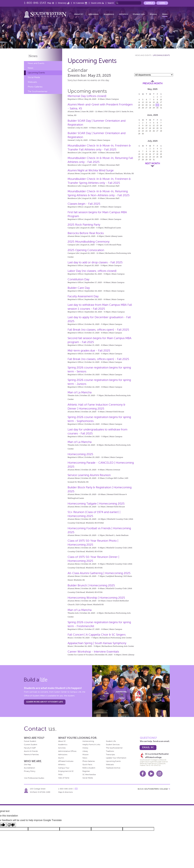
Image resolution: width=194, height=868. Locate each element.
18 (139, 105)
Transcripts (110, 755)
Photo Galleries (35, 87)
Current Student (31, 745)
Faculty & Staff (30, 748)
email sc (148, 747)
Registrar (86, 771)
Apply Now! (5, 25)
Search (111, 3)
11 (139, 102)
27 (146, 108)
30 (157, 108)
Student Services (113, 745)
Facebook (143, 774)
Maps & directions (65, 792)
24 (161, 105)
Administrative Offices (67, 751)
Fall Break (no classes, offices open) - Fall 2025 (98, 330)
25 (139, 108)
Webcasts (32, 82)
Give (162, 3)
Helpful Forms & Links (91, 745)
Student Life (139, 14)
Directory (62, 3)
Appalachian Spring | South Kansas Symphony (97, 643)
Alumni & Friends (31, 751)
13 (146, 102)
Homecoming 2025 (80, 454)
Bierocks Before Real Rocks (86, 233)
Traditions (110, 751)
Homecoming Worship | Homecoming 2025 (96, 598)
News (165, 14)
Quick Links (96, 3)
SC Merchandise (89, 775)
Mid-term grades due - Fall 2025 (89, 351)
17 (161, 102)
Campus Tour (64, 768)
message (76, 789)
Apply (150, 3)
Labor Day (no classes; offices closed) (92, 271)
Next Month (152, 163)
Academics (109, 14)
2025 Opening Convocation (86, 250)
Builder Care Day (79, 288)
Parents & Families (31, 755)
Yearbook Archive (113, 768)
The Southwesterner (38, 91)
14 (150, 102)
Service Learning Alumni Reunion (89, 475)
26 (143, 108)
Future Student (30, 741)
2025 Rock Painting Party (84, 225)
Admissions (63, 755)
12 (143, 102)
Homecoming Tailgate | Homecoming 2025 (96, 504)
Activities (62, 748)
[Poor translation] (11, 825)
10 (161, 100)
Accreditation (29, 768)
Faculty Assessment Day (83, 296)
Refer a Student (89, 768)
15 (154, 102)
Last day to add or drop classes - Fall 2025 (95, 262)
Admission (93, 14)
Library (85, 751)
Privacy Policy (30, 771)
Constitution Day (78, 279)
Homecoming (88, 741)
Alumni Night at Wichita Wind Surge (91, 170)
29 (154, 108)
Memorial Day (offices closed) (87, 96)
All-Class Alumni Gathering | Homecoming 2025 (99, 573)
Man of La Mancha (80, 392)
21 (150, 105)
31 (161, 108)
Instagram (159, 774)
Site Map (27, 765)
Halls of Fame (64, 778)
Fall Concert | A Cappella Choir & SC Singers (97, 635)
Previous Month (153, 83)
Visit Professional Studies (34, 778)
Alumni (153, 14)
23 (157, 105)
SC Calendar (79, 3)
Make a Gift (5, 36)
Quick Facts (87, 765)
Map (49, 3)
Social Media (34, 77)
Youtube (151, 774)
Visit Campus (5, 31)
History (85, 748)
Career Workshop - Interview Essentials (93, 652)
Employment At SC (66, 771)
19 (143, 105)
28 (150, 108)
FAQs (60, 775)
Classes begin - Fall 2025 (84, 204)
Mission (85, 755)
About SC (79, 14)
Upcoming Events (36, 73)
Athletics (123, 14)
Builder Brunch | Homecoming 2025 (91, 585)
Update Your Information (116, 758)
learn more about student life (45, 702)
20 (146, 105)
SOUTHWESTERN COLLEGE (156, 789)
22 (154, 105)
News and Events (36, 63)
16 (157, 102)
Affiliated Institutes (66, 761)
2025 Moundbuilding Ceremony (89, 242)
